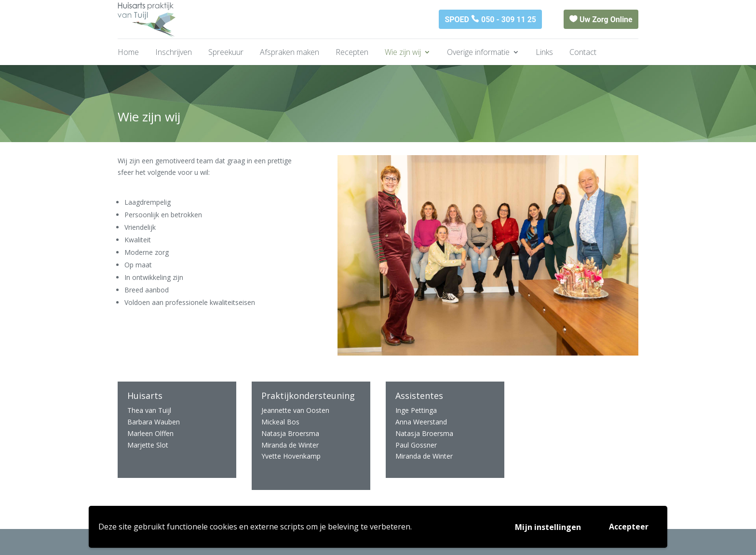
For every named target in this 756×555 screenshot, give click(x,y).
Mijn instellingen (548, 527)
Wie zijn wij (403, 53)
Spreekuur (226, 53)
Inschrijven (174, 53)
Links (544, 53)
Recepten (352, 53)
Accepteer (629, 527)
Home (128, 53)
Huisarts (145, 396)
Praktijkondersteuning (308, 396)
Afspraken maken (290, 53)
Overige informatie (478, 53)
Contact (583, 53)
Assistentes (419, 396)
